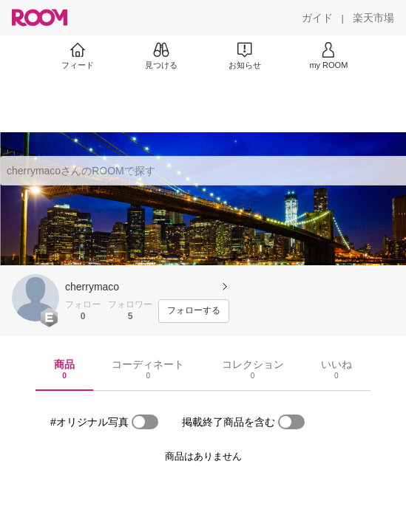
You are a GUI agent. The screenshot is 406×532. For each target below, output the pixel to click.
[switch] (145, 422)
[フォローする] (194, 311)
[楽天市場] (373, 18)
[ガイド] (317, 18)
